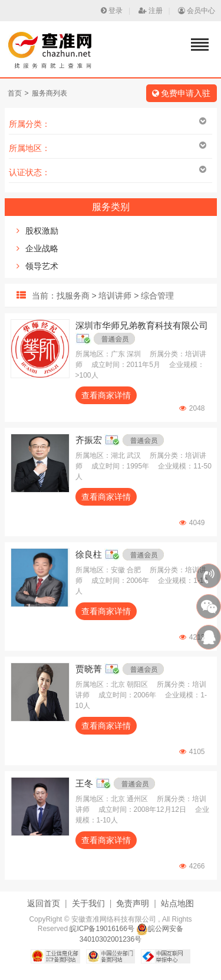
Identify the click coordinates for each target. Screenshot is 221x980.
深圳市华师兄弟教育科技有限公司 (142, 325)
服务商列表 (50, 93)
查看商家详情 (106, 395)
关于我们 (88, 903)
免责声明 (133, 903)
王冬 (84, 783)
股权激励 (42, 231)
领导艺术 (42, 266)
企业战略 (42, 248)
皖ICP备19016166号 (102, 929)
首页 (15, 93)
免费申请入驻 (182, 93)
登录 (112, 11)
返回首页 (44, 903)
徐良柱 (89, 554)
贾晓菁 (89, 669)
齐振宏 (89, 440)
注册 (151, 11)
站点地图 (177, 903)
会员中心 (197, 11)
